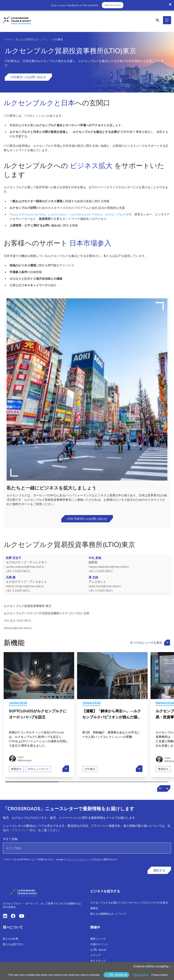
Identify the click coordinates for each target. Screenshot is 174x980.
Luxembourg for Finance (86, 214)
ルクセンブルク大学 (118, 214)
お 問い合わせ (98, 950)
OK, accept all (116, 975)
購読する (159, 870)
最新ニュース (98, 939)
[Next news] (167, 788)
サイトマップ (98, 961)
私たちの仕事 (11, 939)
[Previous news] (160, 788)
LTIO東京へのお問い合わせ (28, 77)
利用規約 (97, 859)
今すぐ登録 (10, 839)
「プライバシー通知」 (23, 830)
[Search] (157, 20)
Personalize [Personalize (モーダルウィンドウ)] (141, 975)
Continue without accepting (153, 966)
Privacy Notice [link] (160, 975)
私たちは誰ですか (13, 944)
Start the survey (112, 5)
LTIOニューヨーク (38, 769)
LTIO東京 (90, 769)
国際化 (94, 908)
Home (8, 39)
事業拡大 (16, 769)
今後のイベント (99, 944)
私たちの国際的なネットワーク (32, 39)
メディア (95, 955)
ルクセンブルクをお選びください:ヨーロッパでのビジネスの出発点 (129, 903)
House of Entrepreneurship (27, 214)
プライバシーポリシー (78, 859)
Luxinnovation (57, 214)
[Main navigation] (167, 20)
